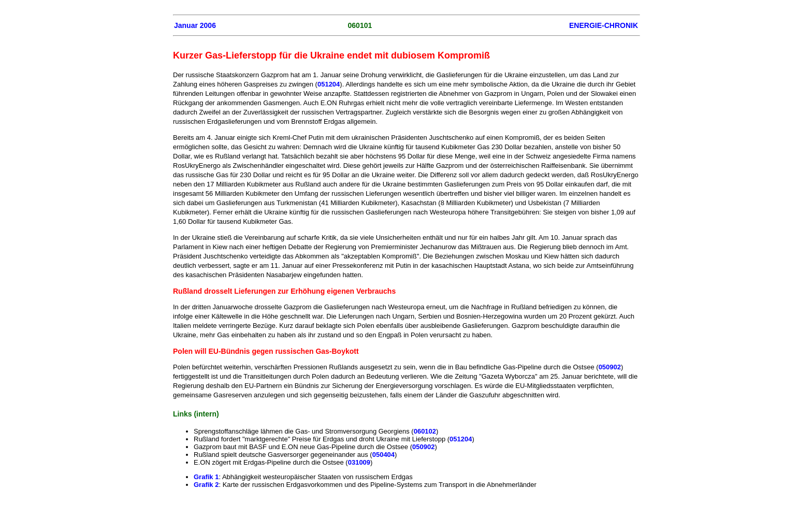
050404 (383, 455)
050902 (610, 367)
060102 (425, 431)
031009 (359, 462)
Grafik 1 (206, 477)
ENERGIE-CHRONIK (604, 25)
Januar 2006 (195, 25)
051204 (329, 84)
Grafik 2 (206, 485)
